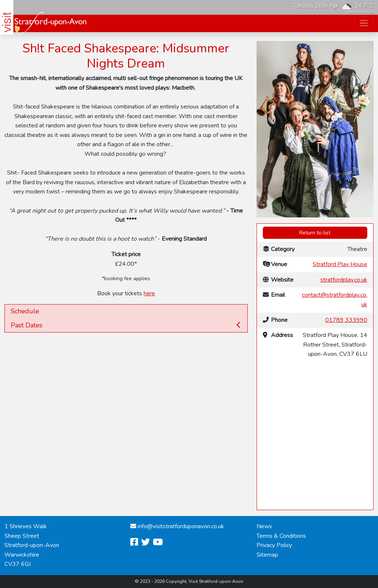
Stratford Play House (340, 264)
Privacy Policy (274, 545)
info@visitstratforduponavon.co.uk (181, 526)
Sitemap (267, 555)
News (264, 526)
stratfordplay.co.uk (344, 280)
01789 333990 (346, 320)
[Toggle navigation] (364, 23)
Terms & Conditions (281, 536)
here (149, 293)
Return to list (315, 233)
